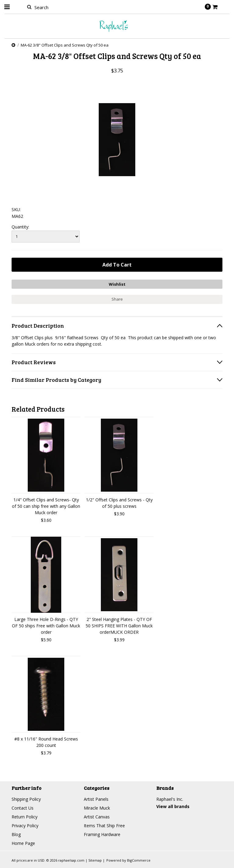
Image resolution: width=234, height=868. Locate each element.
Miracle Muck (97, 808)
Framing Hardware (102, 834)
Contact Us (23, 808)
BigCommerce (139, 860)
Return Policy (25, 817)
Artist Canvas (97, 817)
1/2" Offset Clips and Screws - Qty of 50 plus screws (119, 503)
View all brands (173, 806)
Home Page (23, 843)
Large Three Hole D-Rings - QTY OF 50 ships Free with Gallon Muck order (46, 626)
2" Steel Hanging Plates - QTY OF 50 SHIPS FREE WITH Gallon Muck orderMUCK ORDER (119, 626)
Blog (16, 834)
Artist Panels (96, 799)
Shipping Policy (26, 799)
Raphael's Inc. (170, 799)
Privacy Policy (25, 826)
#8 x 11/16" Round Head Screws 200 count (46, 742)
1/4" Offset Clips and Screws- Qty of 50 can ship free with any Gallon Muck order (46, 506)
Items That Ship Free (104, 826)
